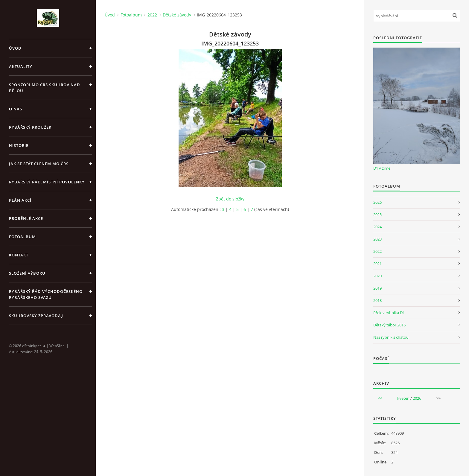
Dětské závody (177, 15)
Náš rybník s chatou (391, 337)
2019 (377, 288)
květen (403, 398)
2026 (377, 202)
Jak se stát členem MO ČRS (39, 164)
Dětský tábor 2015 (389, 325)
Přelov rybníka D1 (389, 313)
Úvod (15, 48)
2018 (377, 300)
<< (380, 398)
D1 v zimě (382, 168)
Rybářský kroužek (30, 127)
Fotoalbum (22, 237)
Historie (19, 145)
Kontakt (19, 255)
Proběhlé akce (26, 218)
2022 (152, 15)
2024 (377, 227)
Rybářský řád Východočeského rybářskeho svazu (46, 294)
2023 (377, 239)
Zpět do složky (230, 199)
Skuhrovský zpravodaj (36, 316)
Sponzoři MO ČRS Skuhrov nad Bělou (45, 88)
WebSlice (57, 346)
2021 (377, 264)
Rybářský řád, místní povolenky (47, 182)
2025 (377, 215)
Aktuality (21, 66)
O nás (16, 109)
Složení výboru (27, 273)
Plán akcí (20, 200)
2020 (377, 276)
